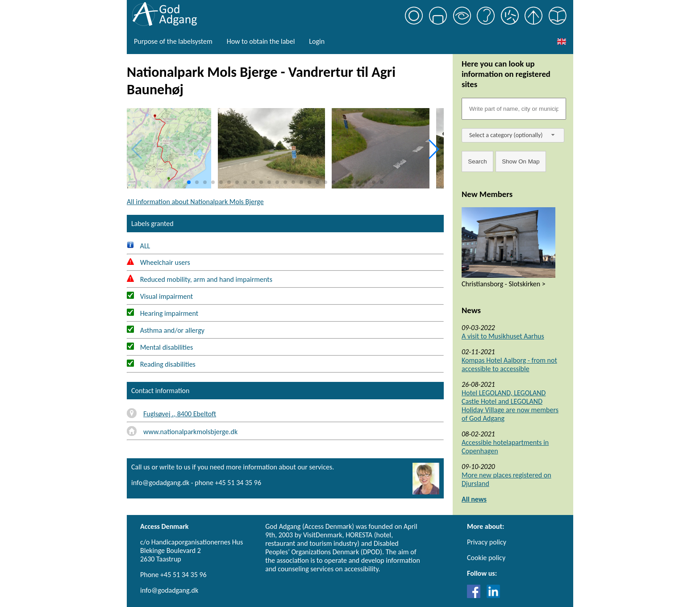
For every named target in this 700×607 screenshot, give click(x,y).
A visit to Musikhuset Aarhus (503, 336)
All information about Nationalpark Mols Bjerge (195, 202)
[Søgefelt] (514, 109)
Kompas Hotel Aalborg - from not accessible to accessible (509, 364)
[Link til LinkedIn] (493, 596)
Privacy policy (487, 542)
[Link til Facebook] (476, 596)
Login (317, 41)
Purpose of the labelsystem (173, 41)
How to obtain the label (261, 41)
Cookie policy (486, 558)
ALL (138, 246)
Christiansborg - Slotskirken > (504, 284)
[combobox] (513, 135)
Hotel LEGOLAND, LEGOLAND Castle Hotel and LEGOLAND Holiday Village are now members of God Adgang (510, 406)
